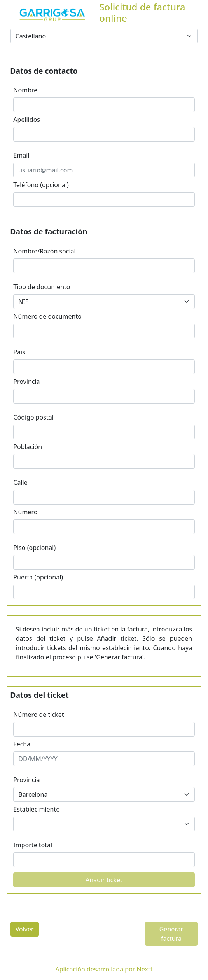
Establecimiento (37, 809)
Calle (20, 482)
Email (21, 155)
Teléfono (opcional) (41, 185)
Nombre (25, 90)
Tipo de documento (42, 287)
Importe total (33, 845)
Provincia (26, 382)
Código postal (33, 417)
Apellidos (27, 120)
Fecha (22, 744)
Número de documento (47, 316)
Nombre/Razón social (44, 251)
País (19, 352)
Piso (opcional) (34, 548)
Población (28, 447)
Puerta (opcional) (38, 577)
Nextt (145, 969)
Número (25, 512)
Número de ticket (38, 715)
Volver (25, 929)
